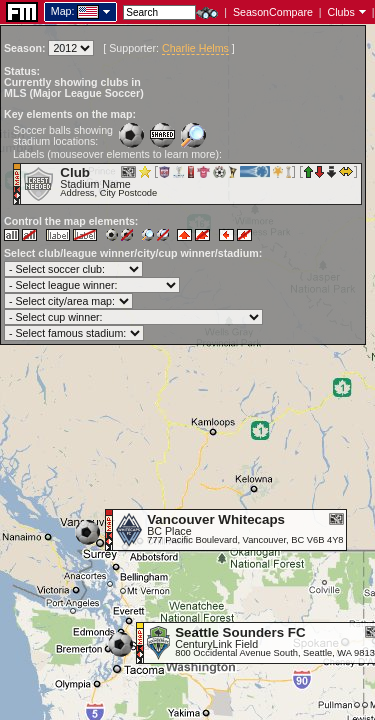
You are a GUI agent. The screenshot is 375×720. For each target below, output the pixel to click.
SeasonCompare (273, 12)
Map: (63, 11)
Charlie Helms (195, 48)
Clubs (341, 12)
